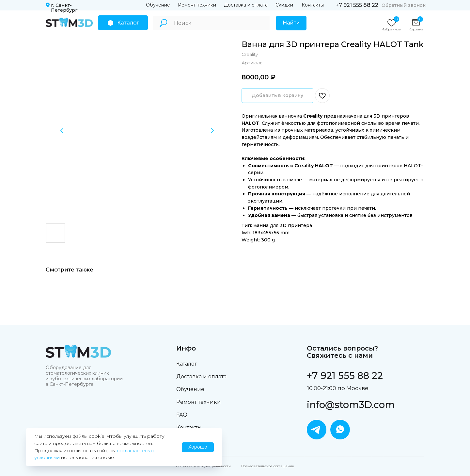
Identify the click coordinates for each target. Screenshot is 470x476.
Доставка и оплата (246, 5)
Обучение (158, 5)
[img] (69, 22)
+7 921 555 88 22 (357, 5)
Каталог (187, 364)
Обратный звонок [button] (404, 5)
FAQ (182, 415)
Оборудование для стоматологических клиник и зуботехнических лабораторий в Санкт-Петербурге (84, 376)
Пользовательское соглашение (268, 466)
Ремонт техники (197, 5)
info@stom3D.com (351, 405)
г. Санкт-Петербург (64, 8)
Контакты (313, 5)
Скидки (284, 5)
